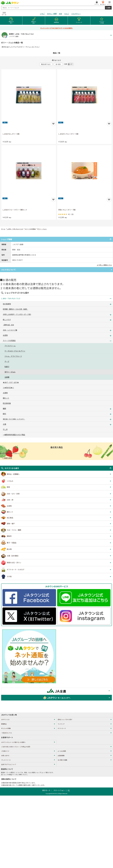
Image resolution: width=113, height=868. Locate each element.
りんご (67, 14)
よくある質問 (62, 751)
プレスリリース (6, 760)
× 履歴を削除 (7, 458)
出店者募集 (61, 755)
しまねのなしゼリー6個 (11, 134)
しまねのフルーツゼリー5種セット (15, 210)
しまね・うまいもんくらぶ (15, 229)
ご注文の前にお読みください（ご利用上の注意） (16, 747)
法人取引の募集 (62, 760)
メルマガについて (8, 270)
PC (69, 790)
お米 (60, 14)
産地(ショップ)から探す (65, 719)
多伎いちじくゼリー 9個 (67, 210)
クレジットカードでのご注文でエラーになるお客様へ (57, 28)
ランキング (61, 724)
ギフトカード (62, 728)
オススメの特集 (6, 728)
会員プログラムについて (9, 764)
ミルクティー (76, 14)
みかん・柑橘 (52, 14)
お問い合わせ (5, 755)
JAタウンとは (5, 719)
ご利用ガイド (5, 751)
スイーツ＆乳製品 (30, 229)
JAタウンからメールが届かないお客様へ (13, 742)
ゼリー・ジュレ (42, 229)
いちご (42, 14)
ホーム (3, 229)
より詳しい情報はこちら (104, 265)
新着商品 (4, 724)
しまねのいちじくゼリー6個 (68, 134)
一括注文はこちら (7, 733)
